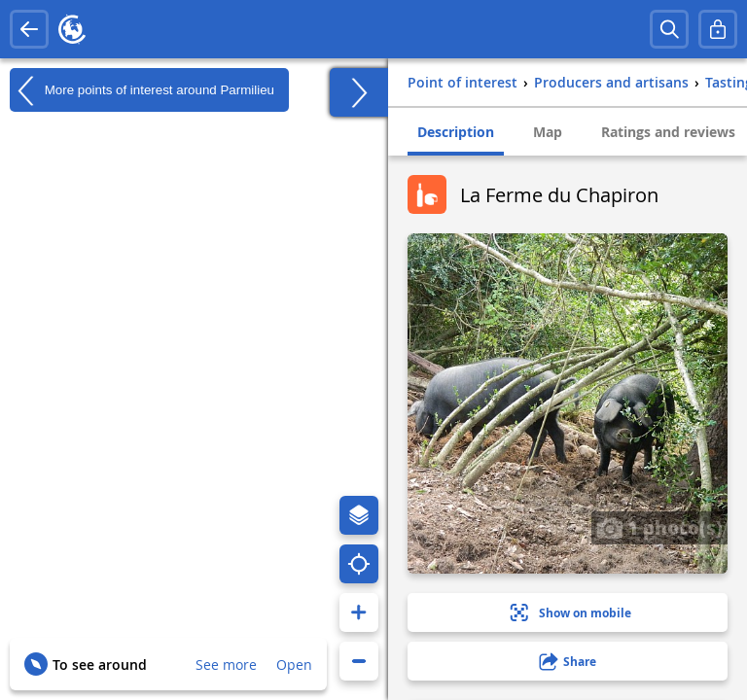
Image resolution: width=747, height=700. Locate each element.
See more (226, 665)
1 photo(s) (659, 527)
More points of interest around (142, 90)
